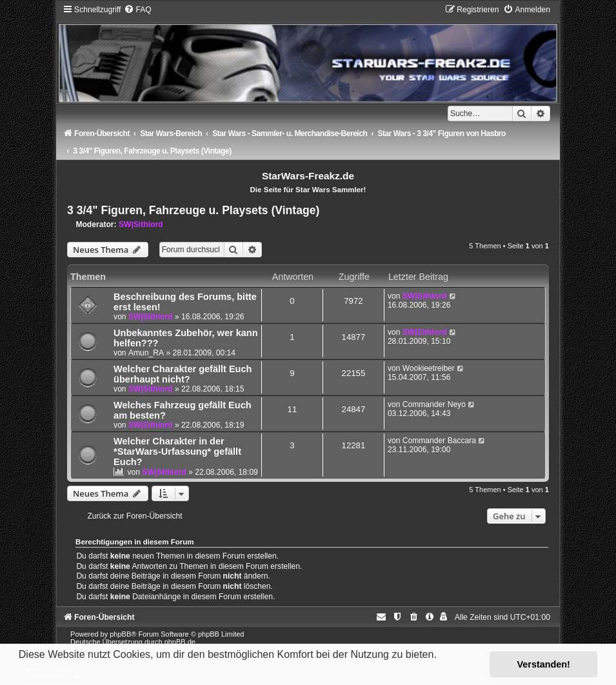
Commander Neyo (434, 404)
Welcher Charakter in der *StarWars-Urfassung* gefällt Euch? (177, 452)
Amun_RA (146, 353)
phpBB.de (180, 642)
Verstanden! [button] (544, 664)
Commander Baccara (439, 441)
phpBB (120, 634)
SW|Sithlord (141, 224)
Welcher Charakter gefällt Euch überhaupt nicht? (183, 374)
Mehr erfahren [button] (53, 672)
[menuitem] (137, 10)
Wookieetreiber (429, 368)
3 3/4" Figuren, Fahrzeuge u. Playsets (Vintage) (193, 210)
